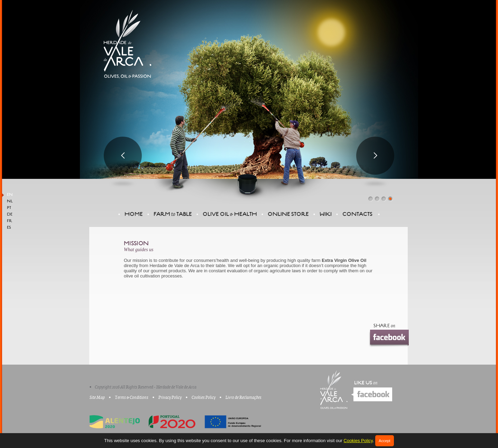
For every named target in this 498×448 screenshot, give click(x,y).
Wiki (326, 214)
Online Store (288, 214)
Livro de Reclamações (243, 397)
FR (10, 221)
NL (10, 201)
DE (10, 214)
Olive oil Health (230, 214)
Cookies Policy (358, 441)
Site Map (97, 397)
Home (134, 214)
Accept (385, 441)
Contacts (357, 214)
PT (9, 208)
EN (10, 195)
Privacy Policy (170, 397)
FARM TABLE (173, 214)
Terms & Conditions (132, 397)
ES (9, 228)
